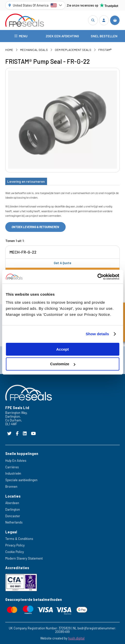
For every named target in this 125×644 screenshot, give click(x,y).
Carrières (12, 467)
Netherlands (14, 522)
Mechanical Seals (34, 50)
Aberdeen (12, 503)
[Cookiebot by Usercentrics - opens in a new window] (97, 277)
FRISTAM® (105, 50)
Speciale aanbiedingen (21, 480)
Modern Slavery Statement (24, 558)
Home (9, 50)
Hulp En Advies (16, 461)
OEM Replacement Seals (73, 50)
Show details (97, 334)
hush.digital (76, 638)
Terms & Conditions (19, 539)
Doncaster (13, 516)
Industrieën (13, 473)
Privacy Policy (15, 545)
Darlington (13, 509)
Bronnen (11, 486)
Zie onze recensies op (93, 5)
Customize (63, 364)
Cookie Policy (15, 552)
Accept (62, 349)
